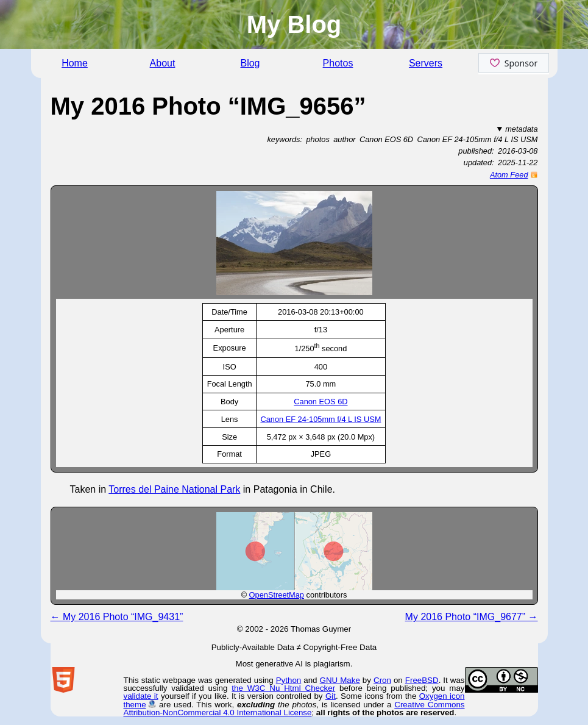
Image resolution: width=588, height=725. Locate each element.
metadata (521, 129)
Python (289, 680)
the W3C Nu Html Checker (283, 688)
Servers (426, 63)
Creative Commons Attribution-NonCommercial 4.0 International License (294, 709)
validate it (141, 696)
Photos (338, 63)
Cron (382, 680)
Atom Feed (509, 175)
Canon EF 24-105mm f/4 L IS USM (321, 419)
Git (331, 696)
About (163, 63)
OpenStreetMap (277, 595)
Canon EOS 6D (321, 402)
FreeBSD (422, 680)
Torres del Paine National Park (174, 489)
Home (75, 63)
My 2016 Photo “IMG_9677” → (472, 617)
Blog (250, 63)
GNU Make (340, 680)
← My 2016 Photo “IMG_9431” (117, 617)
